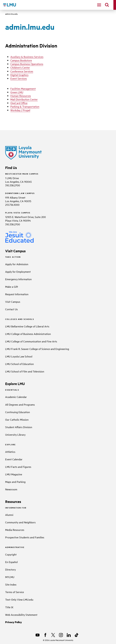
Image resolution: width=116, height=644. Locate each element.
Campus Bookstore (21, 60)
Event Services (19, 78)
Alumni (9, 515)
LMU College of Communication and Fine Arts (31, 341)
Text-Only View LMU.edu (19, 599)
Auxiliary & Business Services (27, 57)
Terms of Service (15, 592)
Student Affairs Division (19, 427)
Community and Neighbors (20, 522)
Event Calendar (14, 459)
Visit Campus (13, 302)
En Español (11, 562)
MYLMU (10, 577)
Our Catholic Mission (17, 419)
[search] (107, 5)
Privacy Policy (13, 622)
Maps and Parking (15, 482)
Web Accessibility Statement (21, 615)
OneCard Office (19, 103)
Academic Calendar (16, 397)
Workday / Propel (20, 110)
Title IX (9, 607)
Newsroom (11, 489)
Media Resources (15, 530)
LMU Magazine (14, 474)
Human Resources (21, 96)
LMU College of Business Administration (28, 334)
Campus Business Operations (27, 64)
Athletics (10, 452)
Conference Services (22, 71)
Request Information (17, 294)
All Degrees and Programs (20, 404)
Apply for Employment (18, 272)
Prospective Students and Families (25, 537)
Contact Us (11, 309)
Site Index (11, 584)
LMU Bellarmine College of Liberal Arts (27, 326)
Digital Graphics (19, 75)
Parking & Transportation (25, 106)
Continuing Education (18, 412)
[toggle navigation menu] (99, 5)
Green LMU (17, 92)
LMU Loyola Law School (19, 356)
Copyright (11, 554)
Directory (10, 569)
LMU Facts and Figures (18, 467)
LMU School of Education (19, 364)
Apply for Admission (17, 264)
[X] (53, 635)
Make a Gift (12, 287)
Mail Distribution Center (24, 99)
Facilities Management (23, 89)
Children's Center (20, 67)
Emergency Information (18, 279)
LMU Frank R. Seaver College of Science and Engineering (37, 349)
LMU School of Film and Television (25, 371)
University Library (15, 435)
